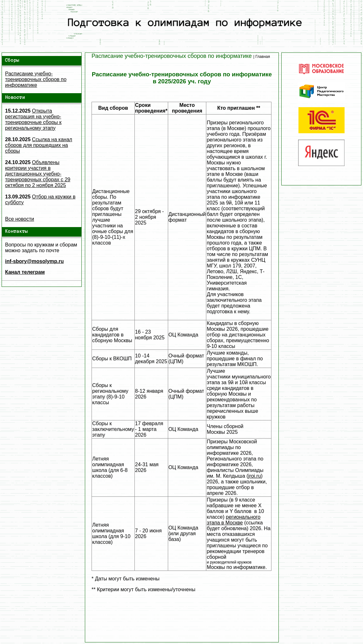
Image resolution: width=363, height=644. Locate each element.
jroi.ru (255, 476)
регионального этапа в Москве (233, 520)
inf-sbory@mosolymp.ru (34, 261)
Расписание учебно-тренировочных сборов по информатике (36, 79)
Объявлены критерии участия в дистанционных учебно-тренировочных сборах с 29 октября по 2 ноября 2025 (38, 174)
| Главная (262, 57)
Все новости (20, 219)
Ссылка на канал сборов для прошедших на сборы (39, 145)
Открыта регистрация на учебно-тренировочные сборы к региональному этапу (33, 119)
